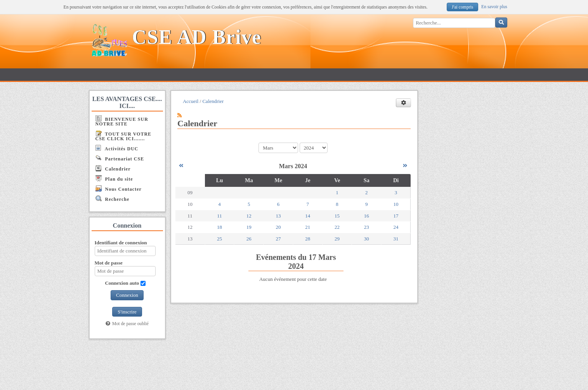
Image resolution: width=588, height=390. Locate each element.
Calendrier (113, 168)
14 (308, 216)
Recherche (113, 199)
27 (278, 239)
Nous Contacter (119, 189)
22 (337, 227)
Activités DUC (117, 148)
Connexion (127, 295)
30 (367, 239)
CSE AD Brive (197, 37)
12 (249, 216)
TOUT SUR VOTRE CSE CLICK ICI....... (124, 136)
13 (278, 216)
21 (308, 227)
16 (367, 216)
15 (337, 216)
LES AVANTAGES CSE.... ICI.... (127, 102)
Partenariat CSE (120, 158)
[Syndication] (180, 115)
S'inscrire (127, 312)
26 (249, 239)
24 (396, 227)
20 (278, 227)
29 (337, 239)
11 (219, 216)
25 (219, 239)
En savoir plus (494, 7)
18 (219, 227)
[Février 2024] (181, 166)
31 (396, 239)
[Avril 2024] (405, 166)
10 (396, 204)
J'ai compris (463, 7)
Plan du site (114, 178)
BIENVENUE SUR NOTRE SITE (122, 121)
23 (367, 227)
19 (249, 227)
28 (308, 239)
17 (396, 216)
